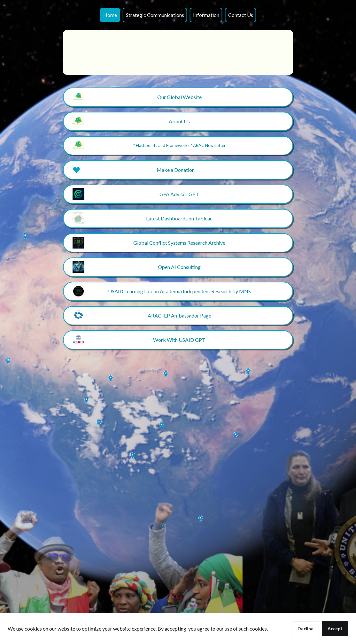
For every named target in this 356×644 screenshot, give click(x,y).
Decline (306, 629)
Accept (335, 629)
